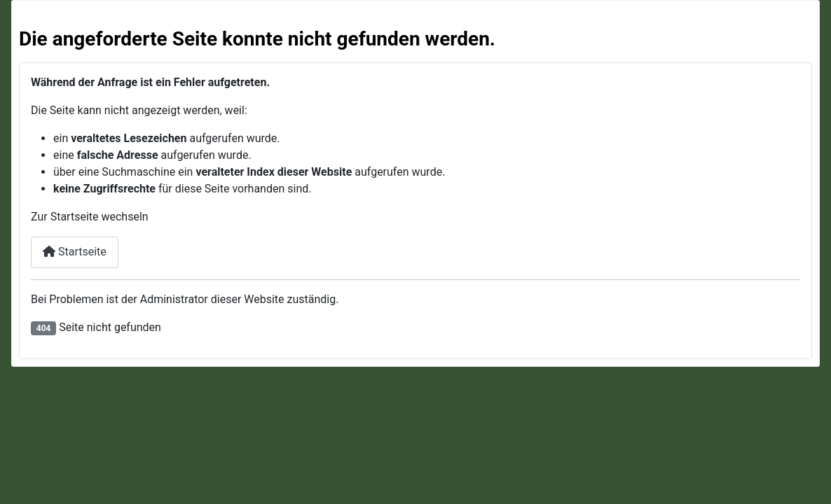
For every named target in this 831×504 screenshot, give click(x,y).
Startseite (75, 252)
